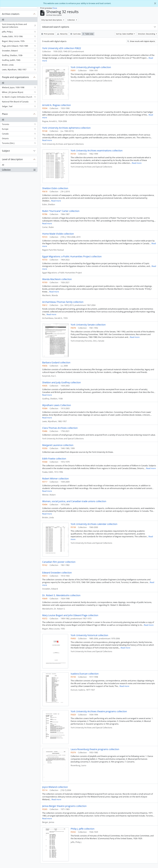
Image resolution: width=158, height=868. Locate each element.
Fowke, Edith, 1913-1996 (19, 37)
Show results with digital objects (141, 41)
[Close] (155, 3)
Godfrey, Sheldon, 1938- (19, 56)
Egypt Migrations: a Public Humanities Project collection (72, 256)
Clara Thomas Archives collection (60, 428)
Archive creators (11, 14)
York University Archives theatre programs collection (99, 711)
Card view (76, 34)
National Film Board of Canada (19, 102)
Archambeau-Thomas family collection (63, 302)
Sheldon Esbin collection (55, 188)
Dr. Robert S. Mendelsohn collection (61, 595)
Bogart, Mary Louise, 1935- (19, 42)
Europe (19, 130)
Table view (88, 34)
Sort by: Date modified (125, 34)
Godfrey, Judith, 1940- (19, 61)
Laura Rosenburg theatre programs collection (95, 749)
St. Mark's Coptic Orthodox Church (19, 97)
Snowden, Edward (19, 51)
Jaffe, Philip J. (19, 32)
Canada (19, 134)
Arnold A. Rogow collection (57, 105)
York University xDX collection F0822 (62, 48)
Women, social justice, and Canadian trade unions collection (74, 501)
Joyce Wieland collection (55, 787)
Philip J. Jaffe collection (83, 829)
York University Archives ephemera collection (66, 128)
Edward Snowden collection (57, 573)
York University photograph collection (91, 67)
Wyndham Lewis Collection (57, 405)
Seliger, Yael (19, 107)
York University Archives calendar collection (94, 524)
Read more (47, 140)
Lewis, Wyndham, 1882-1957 (19, 70)
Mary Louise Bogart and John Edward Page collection (70, 615)
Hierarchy (62, 34)
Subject (6, 151)
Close (55, 8)
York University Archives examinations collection (97, 151)
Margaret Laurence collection (58, 445)
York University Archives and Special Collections (19, 26)
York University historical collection (89, 635)
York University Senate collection (88, 325)
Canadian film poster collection (59, 562)
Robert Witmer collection (55, 479)
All (3, 19)
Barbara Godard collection (56, 363)
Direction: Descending (147, 34)
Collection (19, 170)
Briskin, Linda (19, 65)
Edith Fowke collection (54, 459)
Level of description (12, 159)
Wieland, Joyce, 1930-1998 (19, 88)
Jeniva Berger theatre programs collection (64, 806)
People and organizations (15, 77)
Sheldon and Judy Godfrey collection (61, 382)
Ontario (19, 139)
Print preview (48, 34)
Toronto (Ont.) (19, 144)
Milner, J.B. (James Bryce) (19, 93)
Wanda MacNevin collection (57, 279)
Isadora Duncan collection (85, 674)
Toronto (19, 125)
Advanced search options (56, 27)
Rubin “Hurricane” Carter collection (61, 211)
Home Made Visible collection (58, 234)
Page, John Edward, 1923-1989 (19, 46)
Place (5, 114)
